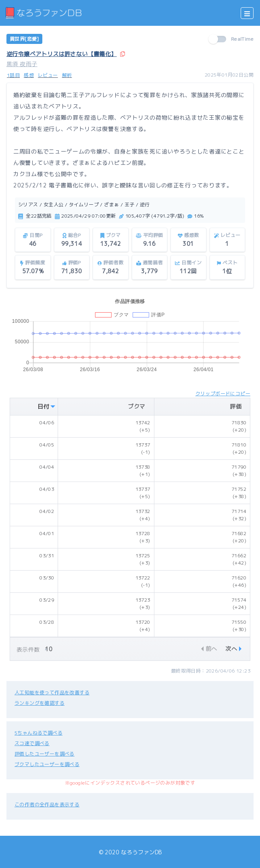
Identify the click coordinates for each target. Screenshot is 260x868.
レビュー (48, 75)
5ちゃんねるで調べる (38, 733)
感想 (29, 75)
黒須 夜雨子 (22, 64)
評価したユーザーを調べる (45, 754)
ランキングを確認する (40, 703)
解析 (67, 75)
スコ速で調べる (32, 743)
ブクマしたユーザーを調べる (47, 764)
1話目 (13, 75)
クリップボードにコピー (223, 394)
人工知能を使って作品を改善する (52, 693)
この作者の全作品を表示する (47, 805)
